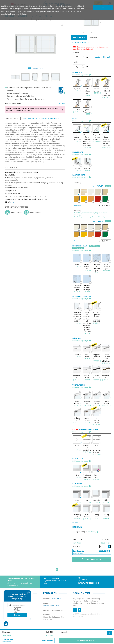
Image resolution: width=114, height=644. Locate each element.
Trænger (17, 615)
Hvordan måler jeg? (102, 57)
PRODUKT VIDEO (37, 68)
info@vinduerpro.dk (88, 575)
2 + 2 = (15, 609)
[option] (35, 44)
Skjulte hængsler (80, 532)
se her (12, 202)
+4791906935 (57, 591)
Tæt (103, 7)
